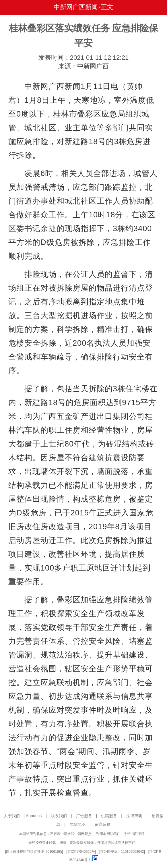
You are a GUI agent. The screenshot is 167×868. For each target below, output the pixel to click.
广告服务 (84, 816)
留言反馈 (103, 824)
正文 (107, 7)
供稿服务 (109, 816)
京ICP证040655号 (81, 852)
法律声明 (134, 816)
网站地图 (77, 824)
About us (34, 816)
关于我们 (12, 816)
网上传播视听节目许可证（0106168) (34, 852)
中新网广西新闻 (76, 7)
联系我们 (59, 816)
